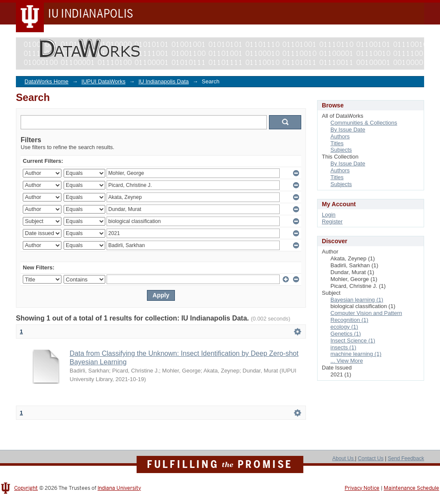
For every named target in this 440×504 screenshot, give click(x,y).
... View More (347, 361)
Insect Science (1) (353, 341)
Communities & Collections (364, 123)
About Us (344, 458)
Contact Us (371, 458)
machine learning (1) (356, 354)
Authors (340, 136)
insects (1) (343, 347)
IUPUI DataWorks (104, 81)
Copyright (26, 488)
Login (329, 215)
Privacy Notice (362, 488)
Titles (337, 143)
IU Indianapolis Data (163, 81)
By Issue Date (348, 130)
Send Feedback (406, 458)
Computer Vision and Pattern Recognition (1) (366, 316)
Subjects (341, 150)
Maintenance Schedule (411, 488)
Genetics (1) (346, 334)
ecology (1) (344, 327)
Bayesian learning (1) (357, 300)
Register (332, 221)
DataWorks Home (46, 81)
